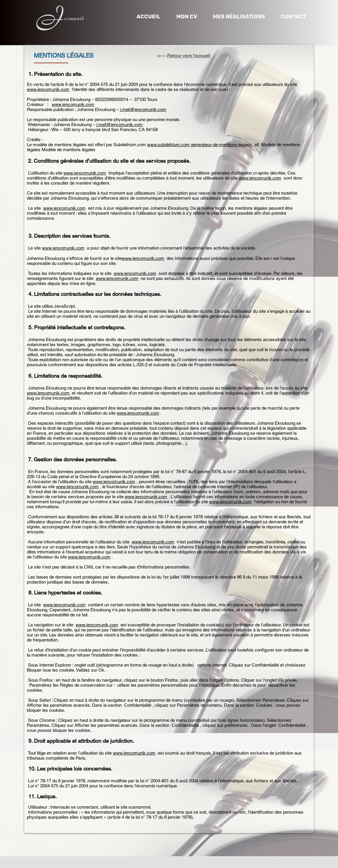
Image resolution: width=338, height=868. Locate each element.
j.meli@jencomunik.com (143, 109)
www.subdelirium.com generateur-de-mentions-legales (200, 145)
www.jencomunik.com (48, 89)
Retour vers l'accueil (189, 56)
